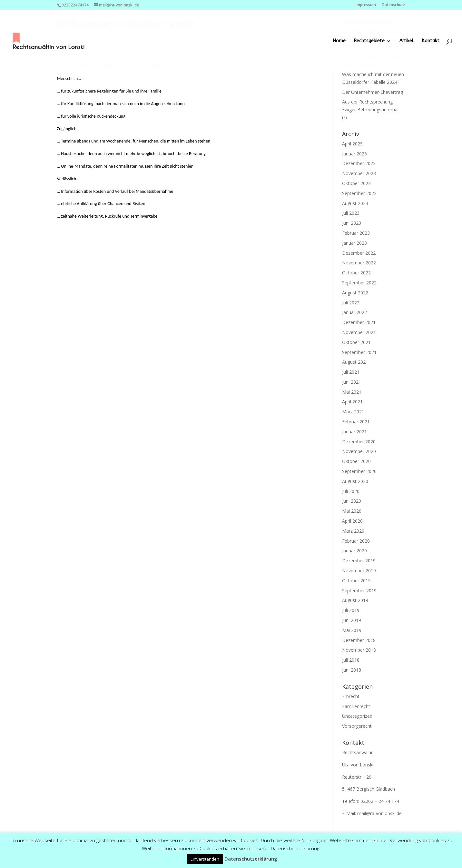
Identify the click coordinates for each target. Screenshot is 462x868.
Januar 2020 (354, 551)
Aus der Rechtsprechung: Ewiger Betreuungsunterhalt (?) (371, 109)
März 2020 (353, 531)
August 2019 (355, 600)
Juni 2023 (352, 223)
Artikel (407, 41)
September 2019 (359, 591)
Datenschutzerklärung (251, 859)
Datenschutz (393, 5)
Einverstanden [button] (205, 859)
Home (339, 41)
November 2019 (359, 571)
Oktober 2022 (356, 273)
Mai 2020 (352, 511)
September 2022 (359, 283)
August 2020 (355, 481)
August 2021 (355, 362)
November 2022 (359, 263)
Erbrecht (351, 696)
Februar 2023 (356, 233)
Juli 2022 (351, 303)
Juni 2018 (352, 670)
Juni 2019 (352, 620)
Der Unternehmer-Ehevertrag (373, 92)
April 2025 (352, 144)
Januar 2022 (354, 312)
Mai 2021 (352, 392)
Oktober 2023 (356, 183)
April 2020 (352, 521)
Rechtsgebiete (369, 41)
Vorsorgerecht (357, 726)
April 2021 (352, 402)
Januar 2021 (354, 432)
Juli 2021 (351, 372)
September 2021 (359, 352)
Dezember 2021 (359, 322)
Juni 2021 (352, 382)
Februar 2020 (356, 541)
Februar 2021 (356, 422)
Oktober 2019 (356, 581)
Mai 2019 (352, 630)
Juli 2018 (351, 660)
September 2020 (359, 471)
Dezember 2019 (359, 561)
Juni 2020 (352, 501)
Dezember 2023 (359, 163)
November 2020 (359, 451)
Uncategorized (357, 716)
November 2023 (359, 173)
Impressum (366, 5)
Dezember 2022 (359, 253)
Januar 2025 (354, 154)
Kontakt (431, 41)
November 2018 (359, 650)
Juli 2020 (351, 491)
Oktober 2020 (356, 461)
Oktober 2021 (356, 342)
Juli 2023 (351, 213)
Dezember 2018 (359, 640)
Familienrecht (356, 706)
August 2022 (355, 293)
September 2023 (359, 193)
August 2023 (355, 203)
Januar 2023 (354, 243)
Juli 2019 (351, 610)
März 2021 (353, 412)
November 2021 (359, 332)
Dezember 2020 (359, 442)
